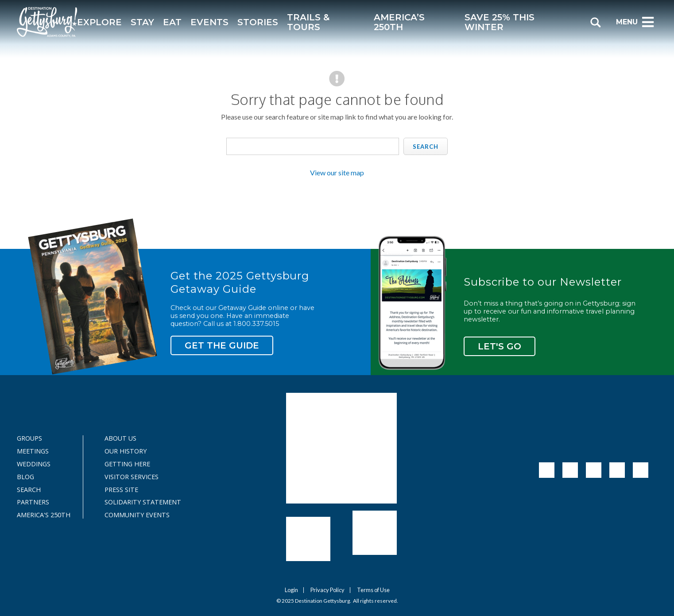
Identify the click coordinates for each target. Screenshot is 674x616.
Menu (635, 22)
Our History (126, 451)
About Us (120, 438)
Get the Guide (222, 345)
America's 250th (39, 515)
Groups (29, 438)
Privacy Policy (327, 590)
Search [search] (426, 147)
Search (29, 490)
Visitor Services (132, 477)
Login (291, 590)
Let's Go (500, 346)
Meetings (33, 451)
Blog (25, 477)
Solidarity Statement (138, 502)
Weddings (34, 464)
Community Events (137, 515)
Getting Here (127, 464)
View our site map (337, 172)
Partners (33, 502)
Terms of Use (373, 590)
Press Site (121, 490)
